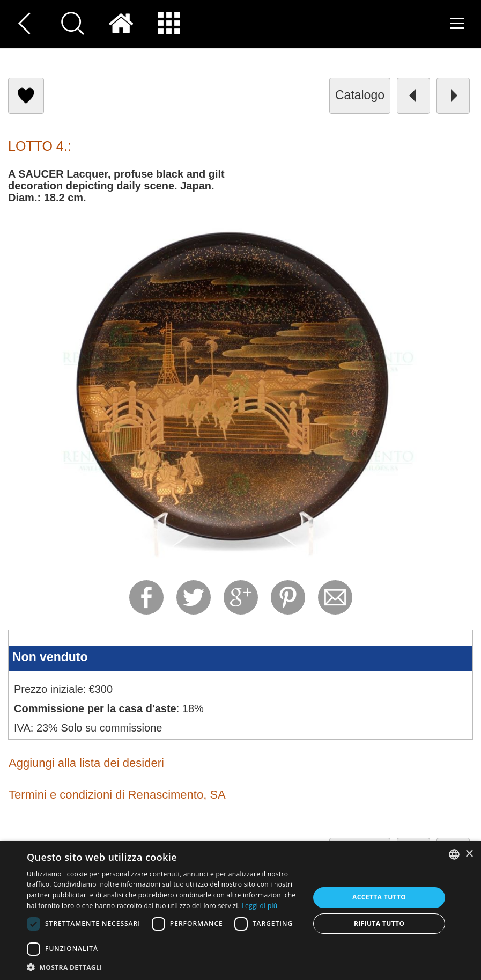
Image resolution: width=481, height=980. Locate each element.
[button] (164, 967)
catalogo (360, 95)
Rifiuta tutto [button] (379, 923)
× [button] (469, 854)
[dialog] (241, 910)
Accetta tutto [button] (379, 897)
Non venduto (50, 657)
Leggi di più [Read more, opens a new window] (260, 906)
